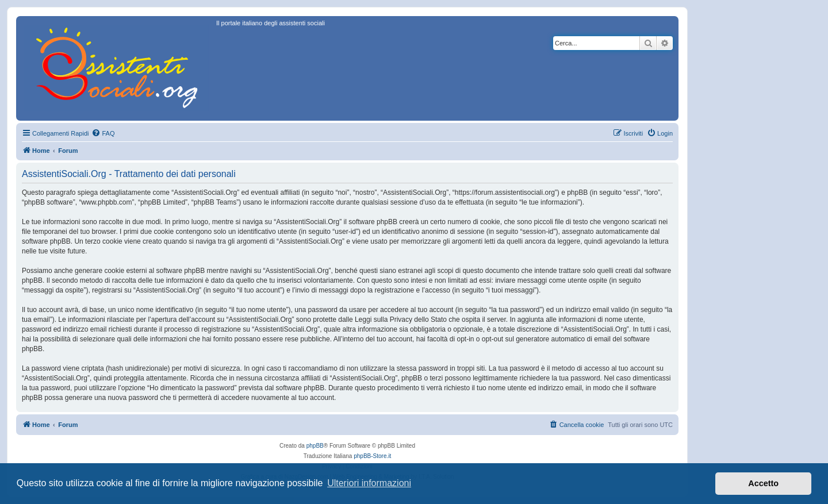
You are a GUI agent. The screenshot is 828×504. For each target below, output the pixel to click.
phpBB (315, 446)
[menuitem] (103, 133)
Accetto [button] (763, 483)
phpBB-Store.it (372, 456)
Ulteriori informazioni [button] (369, 483)
